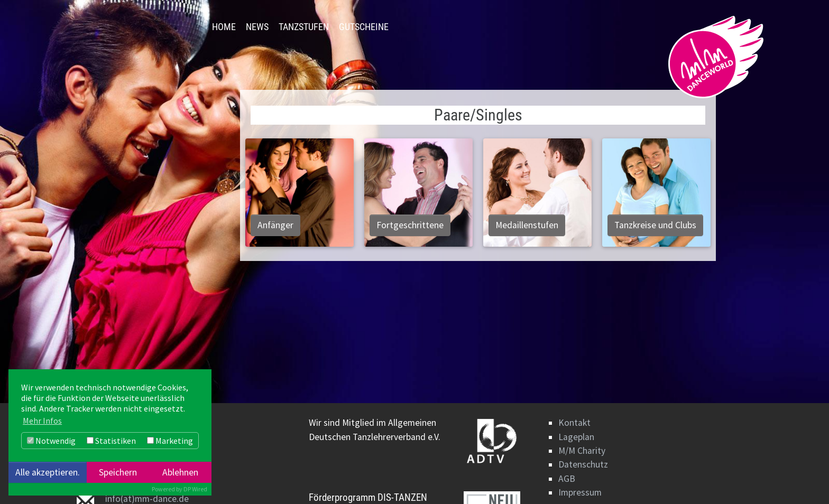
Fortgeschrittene (410, 225)
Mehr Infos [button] (42, 421)
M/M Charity (582, 451)
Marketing (170, 441)
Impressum (580, 492)
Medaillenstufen (527, 225)
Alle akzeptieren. (48, 472)
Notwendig (51, 441)
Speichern (118, 472)
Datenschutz (583, 464)
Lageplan (576, 437)
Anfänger (275, 225)
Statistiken (111, 441)
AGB (567, 479)
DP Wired (195, 489)
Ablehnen (180, 472)
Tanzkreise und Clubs (655, 225)
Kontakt (574, 423)
